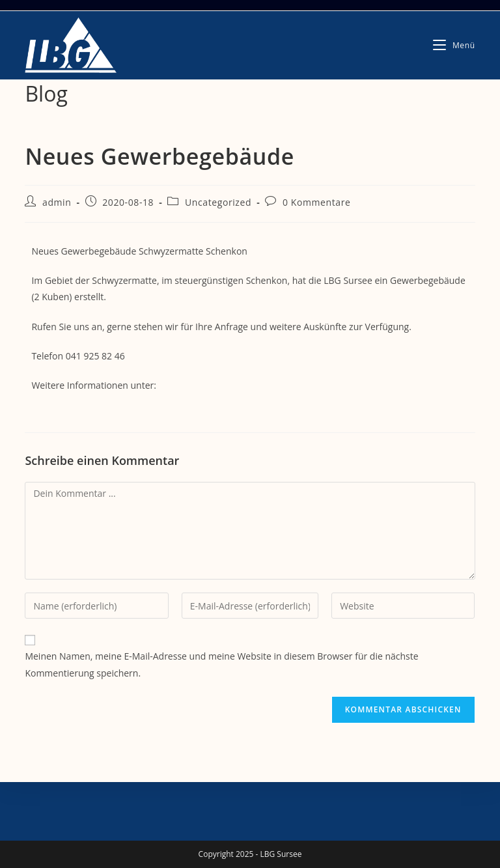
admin (57, 202)
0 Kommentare (317, 202)
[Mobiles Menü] (454, 45)
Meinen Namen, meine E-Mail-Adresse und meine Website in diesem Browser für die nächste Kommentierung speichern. (221, 664)
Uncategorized (218, 202)
